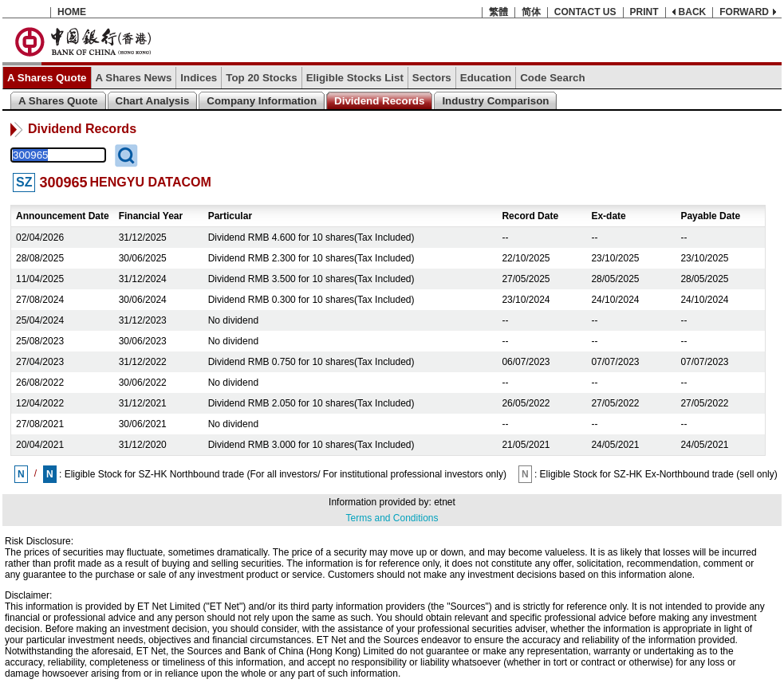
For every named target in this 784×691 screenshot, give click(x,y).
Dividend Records (379, 101)
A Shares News (134, 78)
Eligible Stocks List (355, 78)
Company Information (262, 101)
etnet (445, 502)
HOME (72, 12)
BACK (693, 12)
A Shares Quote (47, 78)
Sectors (432, 78)
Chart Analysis (153, 101)
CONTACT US (585, 12)
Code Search (552, 78)
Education (486, 78)
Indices (199, 78)
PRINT (644, 12)
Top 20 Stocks (261, 78)
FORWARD (744, 12)
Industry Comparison (495, 101)
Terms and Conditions (392, 518)
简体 (531, 12)
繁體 (498, 12)
